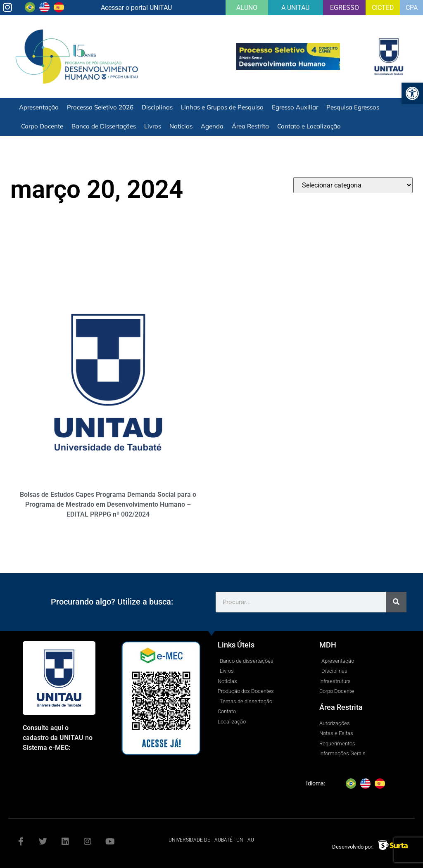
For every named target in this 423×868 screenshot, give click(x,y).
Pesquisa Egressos (353, 107)
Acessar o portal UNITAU (136, 8)
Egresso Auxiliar (295, 107)
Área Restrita (250, 126)
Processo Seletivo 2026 (100, 107)
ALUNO (247, 8)
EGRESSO (345, 8)
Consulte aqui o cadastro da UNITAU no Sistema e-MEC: (58, 738)
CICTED (383, 8)
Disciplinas (157, 107)
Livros (153, 126)
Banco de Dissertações (104, 126)
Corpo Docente (42, 126)
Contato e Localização (309, 126)
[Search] (396, 602)
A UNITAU (295, 8)
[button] (412, 93)
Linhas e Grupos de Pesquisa (222, 107)
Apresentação (39, 107)
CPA (412, 8)
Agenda (212, 126)
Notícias (181, 126)
